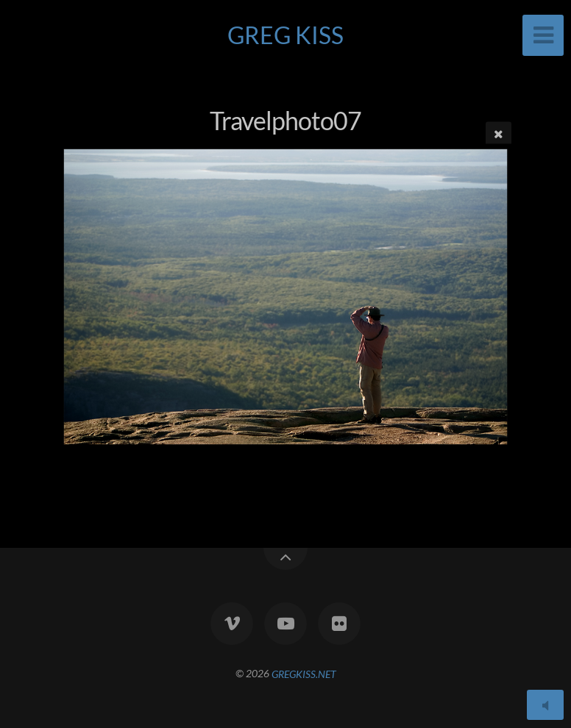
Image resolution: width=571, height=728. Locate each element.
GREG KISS (285, 35)
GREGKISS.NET (304, 673)
